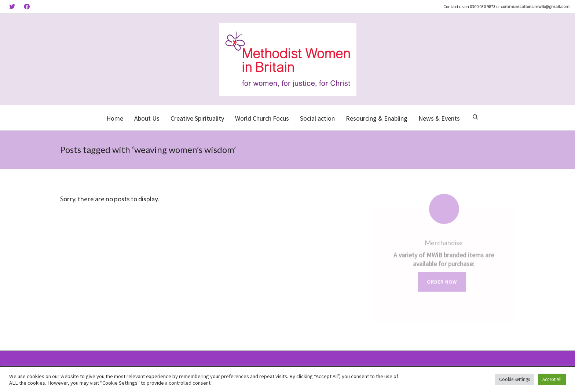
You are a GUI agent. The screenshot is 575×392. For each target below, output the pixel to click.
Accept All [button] (552, 379)
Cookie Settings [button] (514, 379)
